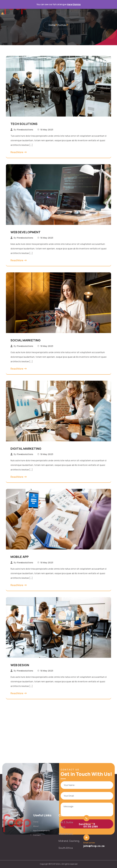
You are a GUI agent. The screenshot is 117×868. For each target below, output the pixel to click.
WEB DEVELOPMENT (26, 232)
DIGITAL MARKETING (26, 449)
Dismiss (77, 4)
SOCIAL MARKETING (26, 340)
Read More (17, 152)
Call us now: (88, 823)
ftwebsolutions (25, 130)
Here (70, 4)
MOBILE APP (20, 557)
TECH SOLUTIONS (24, 124)
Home (52, 25)
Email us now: (88, 843)
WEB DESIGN (20, 665)
